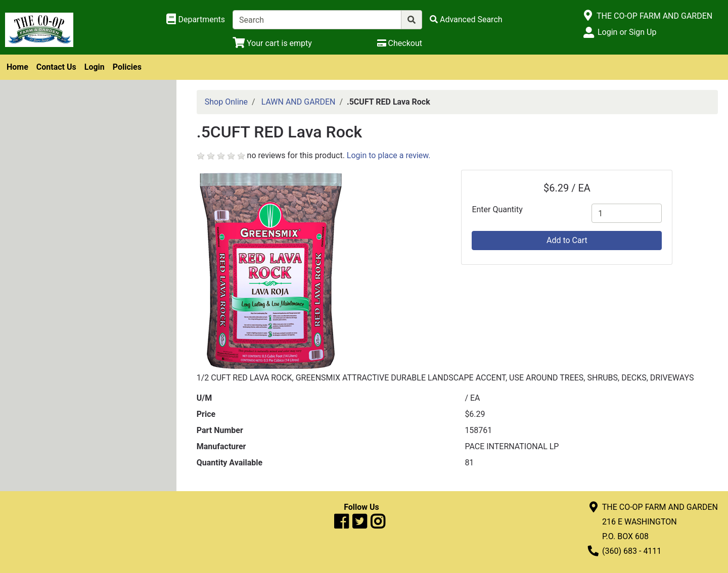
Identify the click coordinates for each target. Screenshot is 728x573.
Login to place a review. (389, 155)
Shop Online (226, 102)
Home (17, 67)
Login (95, 67)
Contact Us (56, 67)
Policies (127, 67)
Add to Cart (567, 240)
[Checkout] (400, 43)
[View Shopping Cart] (272, 43)
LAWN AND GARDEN (299, 102)
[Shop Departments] (196, 20)
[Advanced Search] (466, 19)
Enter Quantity (497, 209)
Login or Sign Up (627, 32)
